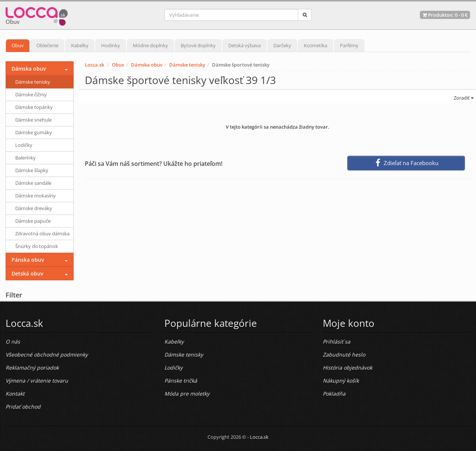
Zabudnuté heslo (344, 355)
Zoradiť (463, 98)
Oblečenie (47, 45)
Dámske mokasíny (36, 196)
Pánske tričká (181, 381)
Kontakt (15, 394)
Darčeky (282, 45)
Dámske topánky (34, 107)
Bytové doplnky (198, 45)
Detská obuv (27, 273)
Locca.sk (94, 65)
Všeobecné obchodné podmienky (47, 355)
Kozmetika (316, 45)
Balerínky (25, 158)
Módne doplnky (150, 45)
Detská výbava (245, 45)
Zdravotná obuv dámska (42, 233)
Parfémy (349, 45)
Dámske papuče (33, 221)
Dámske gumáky (34, 132)
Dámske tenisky (187, 65)
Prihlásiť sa (337, 342)
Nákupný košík (341, 381)
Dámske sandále (33, 183)
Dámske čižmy (31, 94)
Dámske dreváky (34, 208)
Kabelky (80, 45)
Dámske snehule (33, 120)
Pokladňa (334, 394)
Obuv (18, 45)
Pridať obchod (23, 407)
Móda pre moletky (187, 394)
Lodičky (24, 145)
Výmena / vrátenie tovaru (37, 381)
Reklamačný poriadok (32, 368)
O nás (13, 342)
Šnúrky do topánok (37, 246)
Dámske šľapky (32, 170)
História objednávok (348, 368)
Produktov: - (445, 15)
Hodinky (111, 45)
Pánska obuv (28, 260)
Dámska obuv (147, 65)
